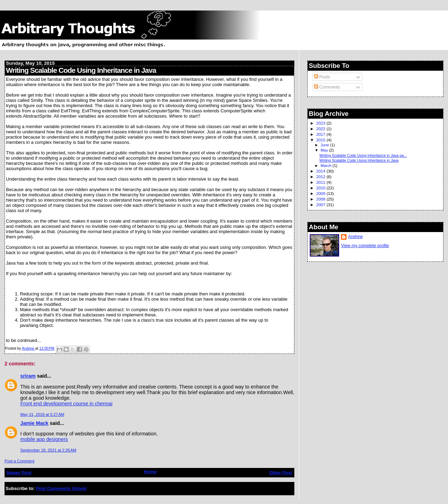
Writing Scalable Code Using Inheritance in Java (359, 160)
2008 (321, 199)
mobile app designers (44, 439)
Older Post (281, 473)
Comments (327, 87)
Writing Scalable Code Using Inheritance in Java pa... (363, 155)
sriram (28, 376)
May (325, 150)
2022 (321, 129)
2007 (321, 205)
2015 (321, 140)
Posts (322, 77)
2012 (321, 177)
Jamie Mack (34, 423)
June (325, 145)
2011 (321, 182)
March (327, 166)
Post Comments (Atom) (61, 488)
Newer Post (19, 473)
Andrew (355, 237)
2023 (321, 123)
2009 (321, 193)
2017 (321, 134)
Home (150, 472)
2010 (321, 188)
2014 (321, 171)
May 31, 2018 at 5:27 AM (42, 414)
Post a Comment (19, 461)
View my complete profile (365, 246)
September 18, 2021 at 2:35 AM (48, 450)
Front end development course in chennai (66, 404)
